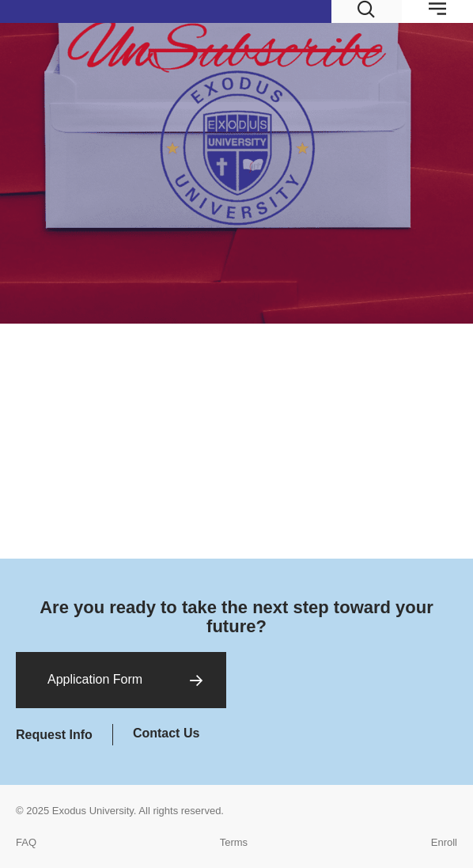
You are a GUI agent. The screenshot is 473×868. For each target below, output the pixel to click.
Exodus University (93, 811)
